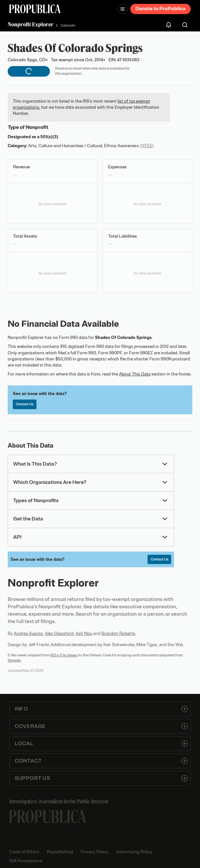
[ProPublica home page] (48, 817)
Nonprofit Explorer (31, 24)
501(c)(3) (49, 137)
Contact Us (24, 404)
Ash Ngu (84, 633)
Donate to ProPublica (160, 9)
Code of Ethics (24, 852)
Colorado (68, 25)
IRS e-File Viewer (64, 655)
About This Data (135, 374)
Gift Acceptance (26, 861)
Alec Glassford (59, 633)
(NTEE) (147, 146)
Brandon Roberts (118, 633)
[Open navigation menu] (123, 9)
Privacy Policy (95, 852)
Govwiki (14, 660)
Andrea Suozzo (28, 633)
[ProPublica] (35, 9)
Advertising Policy (134, 852)
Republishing (60, 852)
